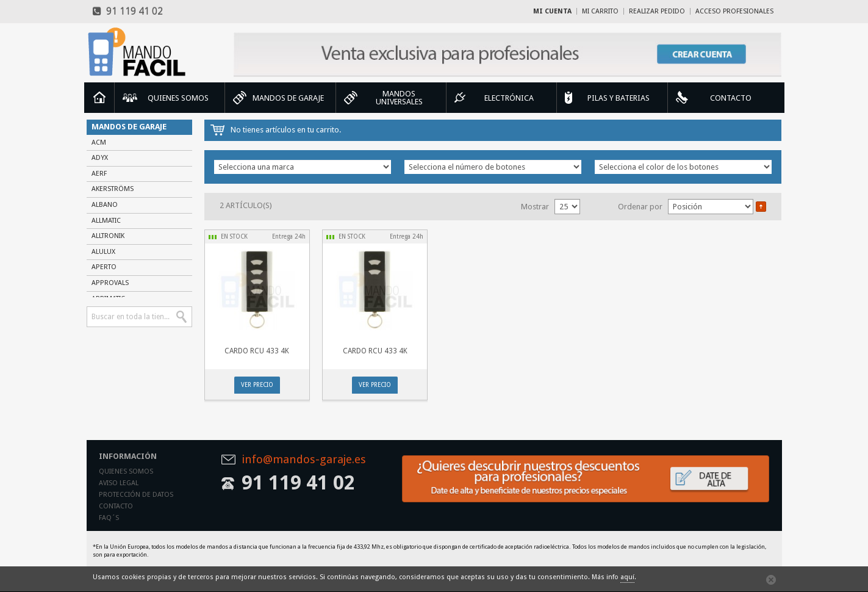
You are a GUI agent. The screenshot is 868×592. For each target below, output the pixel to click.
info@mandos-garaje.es (304, 460)
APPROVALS (110, 283)
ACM (99, 143)
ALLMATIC (106, 221)
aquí (627, 577)
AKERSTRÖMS (113, 189)
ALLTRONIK (108, 236)
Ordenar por (640, 207)
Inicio (99, 98)
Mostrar (535, 207)
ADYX (100, 158)
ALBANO (105, 205)
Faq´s (109, 518)
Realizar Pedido (657, 11)
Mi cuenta (552, 11)
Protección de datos (136, 495)
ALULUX (103, 252)
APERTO (104, 267)
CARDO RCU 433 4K (257, 351)
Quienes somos (126, 471)
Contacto (116, 506)
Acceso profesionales (734, 11)
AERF (99, 174)
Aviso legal (119, 483)
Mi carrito (600, 11)
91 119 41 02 (128, 11)
